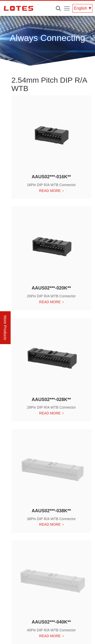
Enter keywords (58, 8)
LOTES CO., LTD (18, 8)
